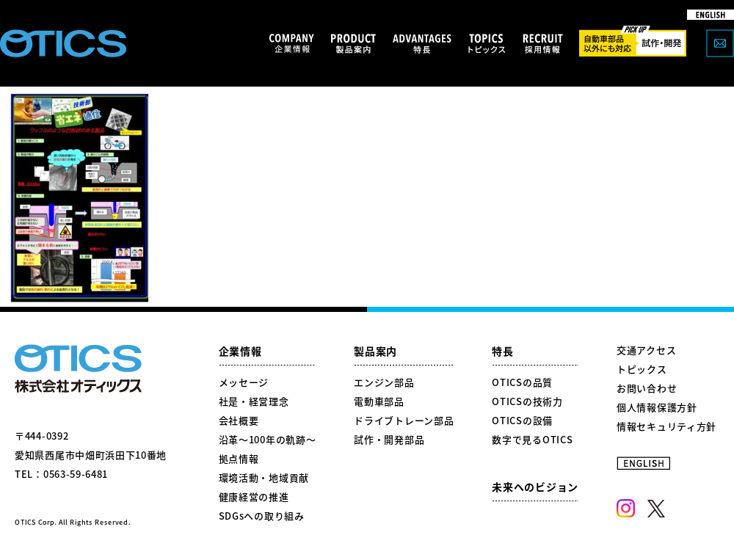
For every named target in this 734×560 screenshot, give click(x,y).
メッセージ (244, 382)
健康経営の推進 (254, 497)
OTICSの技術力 (527, 401)
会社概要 (239, 420)
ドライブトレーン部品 (404, 420)
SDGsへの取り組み (262, 516)
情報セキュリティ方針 (666, 426)
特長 (502, 351)
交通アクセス (646, 350)
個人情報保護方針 (657, 407)
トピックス (642, 369)
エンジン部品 (384, 382)
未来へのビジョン (535, 487)
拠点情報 (239, 458)
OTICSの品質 (522, 382)
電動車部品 (379, 401)
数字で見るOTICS (532, 439)
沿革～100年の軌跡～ (268, 439)
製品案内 (375, 351)
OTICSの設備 (522, 420)
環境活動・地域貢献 (264, 477)
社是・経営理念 (254, 401)
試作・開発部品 (389, 439)
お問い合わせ (647, 388)
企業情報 (240, 351)
